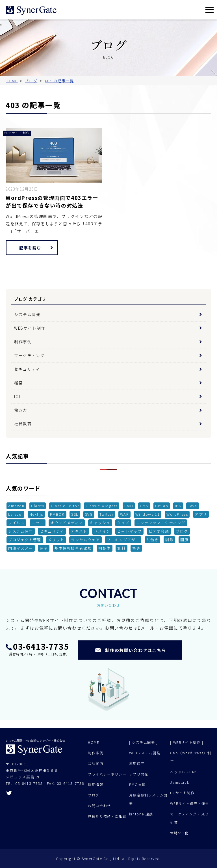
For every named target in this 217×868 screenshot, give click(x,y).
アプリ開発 (139, 774)
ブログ (94, 795)
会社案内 (96, 763)
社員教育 (23, 424)
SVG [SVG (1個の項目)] (89, 514)
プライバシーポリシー (107, 774)
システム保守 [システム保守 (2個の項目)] (21, 531)
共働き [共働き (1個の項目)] (153, 540)
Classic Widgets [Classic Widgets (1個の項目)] (102, 506)
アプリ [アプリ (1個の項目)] (201, 514)
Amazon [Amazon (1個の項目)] (16, 506)
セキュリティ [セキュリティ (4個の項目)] (52, 531)
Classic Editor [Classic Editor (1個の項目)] (65, 506)
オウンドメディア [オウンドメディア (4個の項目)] (67, 523)
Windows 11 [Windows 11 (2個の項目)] (147, 514)
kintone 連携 (141, 814)
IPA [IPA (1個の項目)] (178, 506)
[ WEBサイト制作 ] (187, 742)
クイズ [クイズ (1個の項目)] (123, 523)
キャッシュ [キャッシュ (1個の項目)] (100, 523)
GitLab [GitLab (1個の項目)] (162, 506)
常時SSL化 (179, 833)
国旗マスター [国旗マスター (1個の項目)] (21, 548)
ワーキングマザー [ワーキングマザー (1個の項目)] (123, 540)
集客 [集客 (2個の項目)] (136, 548)
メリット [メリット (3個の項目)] (56, 540)
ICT (18, 396)
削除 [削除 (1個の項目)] (169, 540)
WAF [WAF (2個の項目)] (124, 514)
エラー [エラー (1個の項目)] (38, 523)
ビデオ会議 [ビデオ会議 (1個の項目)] (159, 531)
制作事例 (23, 342)
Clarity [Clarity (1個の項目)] (38, 506)
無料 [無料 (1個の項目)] (121, 548)
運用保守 (137, 763)
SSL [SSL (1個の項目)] (75, 514)
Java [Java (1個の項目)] (192, 506)
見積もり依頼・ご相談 (107, 816)
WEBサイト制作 (30, 328)
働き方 (21, 410)
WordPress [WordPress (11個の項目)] (177, 514)
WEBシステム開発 (145, 753)
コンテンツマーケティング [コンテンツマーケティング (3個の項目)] (161, 523)
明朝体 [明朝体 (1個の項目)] (105, 548)
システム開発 (27, 314)
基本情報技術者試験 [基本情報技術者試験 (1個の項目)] (73, 548)
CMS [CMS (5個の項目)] (144, 506)
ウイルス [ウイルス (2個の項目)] (16, 523)
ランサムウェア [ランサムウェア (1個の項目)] (85, 540)
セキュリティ (27, 369)
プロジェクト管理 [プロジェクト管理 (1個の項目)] (25, 540)
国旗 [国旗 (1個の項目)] (184, 540)
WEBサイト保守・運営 (190, 804)
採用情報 (96, 785)
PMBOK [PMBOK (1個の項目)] (57, 514)
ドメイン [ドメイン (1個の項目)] (102, 531)
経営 (19, 383)
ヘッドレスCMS (184, 772)
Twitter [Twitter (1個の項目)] (106, 514)
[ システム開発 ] (144, 742)
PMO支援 (137, 785)
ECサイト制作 (182, 793)
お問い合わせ (99, 806)
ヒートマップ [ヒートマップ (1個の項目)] (129, 531)
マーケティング (29, 355)
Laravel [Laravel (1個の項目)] (15, 514)
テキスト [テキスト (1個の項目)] (79, 531)
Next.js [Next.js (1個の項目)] (36, 514)
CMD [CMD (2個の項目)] (129, 506)
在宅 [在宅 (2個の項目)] (44, 548)
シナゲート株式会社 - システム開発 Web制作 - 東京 (31, 10)
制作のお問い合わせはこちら (136, 650)
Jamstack (180, 782)
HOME (94, 742)
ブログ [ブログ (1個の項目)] (182, 531)
